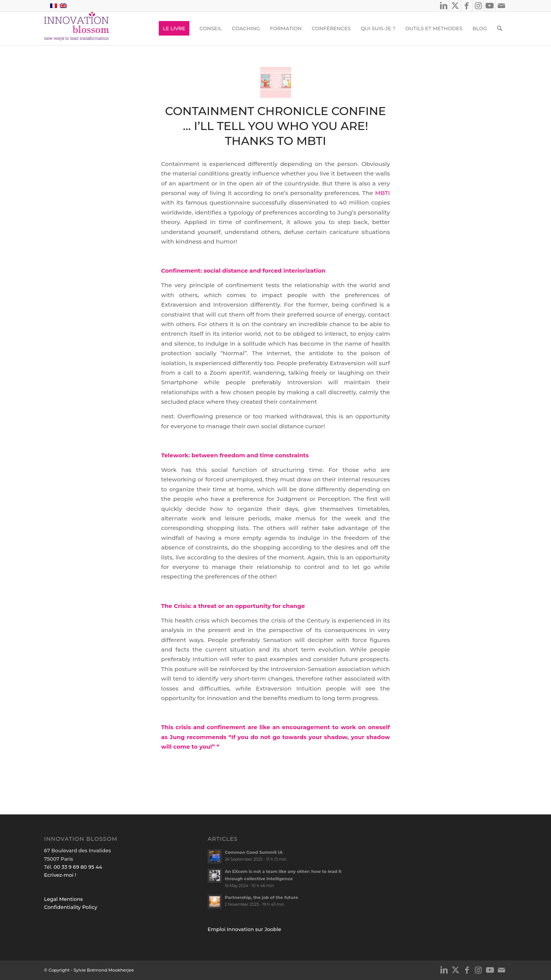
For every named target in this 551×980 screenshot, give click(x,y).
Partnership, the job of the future (262, 897)
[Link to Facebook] (467, 6)
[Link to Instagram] (478, 6)
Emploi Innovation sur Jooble (245, 929)
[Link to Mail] (501, 6)
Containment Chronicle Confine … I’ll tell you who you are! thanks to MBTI (275, 126)
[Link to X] (455, 6)
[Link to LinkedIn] (444, 6)
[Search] (500, 28)
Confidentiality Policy (71, 907)
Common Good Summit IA (254, 852)
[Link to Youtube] (490, 6)
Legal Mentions (63, 899)
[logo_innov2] (77, 28)
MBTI (382, 193)
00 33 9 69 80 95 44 (78, 867)
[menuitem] (174, 28)
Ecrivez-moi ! (60, 875)
